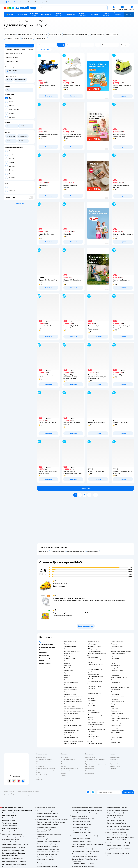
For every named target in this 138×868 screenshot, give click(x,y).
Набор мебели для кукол (118, 723)
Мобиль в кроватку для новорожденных (71, 738)
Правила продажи (42, 764)
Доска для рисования (117, 670)
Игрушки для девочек (71, 735)
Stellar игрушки (69, 654)
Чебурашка (91, 684)
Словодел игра (115, 682)
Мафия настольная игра (118, 697)
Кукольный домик (116, 711)
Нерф (66, 678)
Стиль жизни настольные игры (120, 687)
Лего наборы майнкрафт (95, 696)
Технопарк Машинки (70, 658)
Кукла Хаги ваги (92, 672)
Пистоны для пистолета (71, 687)
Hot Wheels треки (70, 706)
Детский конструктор (94, 693)
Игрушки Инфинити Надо (72, 651)
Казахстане (21, 795)
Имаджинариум (115, 666)
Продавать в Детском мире (44, 759)
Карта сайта (40, 779)
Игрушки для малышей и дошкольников (20, 50)
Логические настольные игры (120, 685)
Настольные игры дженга (118, 673)
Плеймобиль (68, 668)
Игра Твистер (115, 675)
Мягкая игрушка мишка (118, 728)
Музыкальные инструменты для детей (97, 654)
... (92, 495)
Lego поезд (91, 720)
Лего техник (91, 705)
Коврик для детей (93, 657)
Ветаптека (113, 769)
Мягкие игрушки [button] (45, 663)
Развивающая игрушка (71, 733)
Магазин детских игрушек (72, 730)
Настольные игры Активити (119, 678)
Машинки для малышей (94, 646)
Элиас (113, 692)
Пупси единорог (69, 673)
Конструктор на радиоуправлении (121, 651)
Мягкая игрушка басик (117, 730)
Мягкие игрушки (116, 725)
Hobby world (115, 668)
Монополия (114, 699)
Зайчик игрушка (116, 742)
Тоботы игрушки (69, 649)
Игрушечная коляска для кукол (120, 718)
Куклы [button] (41, 661)
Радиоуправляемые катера (72, 728)
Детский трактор (69, 721)
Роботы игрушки (92, 644)
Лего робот (91, 727)
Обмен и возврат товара (44, 762)
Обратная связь (41, 777)
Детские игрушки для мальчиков (74, 741)
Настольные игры (116, 661)
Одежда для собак (115, 766)
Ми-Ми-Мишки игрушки (95, 679)
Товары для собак (115, 762)
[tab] (87, 521)
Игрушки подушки (116, 737)
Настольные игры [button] (45, 658)
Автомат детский (69, 685)
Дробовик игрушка (70, 680)
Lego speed (91, 734)
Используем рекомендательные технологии (17, 793)
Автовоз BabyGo (60, 584)
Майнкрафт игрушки (94, 649)
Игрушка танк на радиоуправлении (75, 711)
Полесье (67, 644)
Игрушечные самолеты (71, 713)
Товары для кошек (115, 757)
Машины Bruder (69, 670)
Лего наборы (91, 689)
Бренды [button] (42, 642)
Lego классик (115, 656)
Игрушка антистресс (70, 744)
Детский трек (68, 704)
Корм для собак (114, 764)
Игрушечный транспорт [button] (47, 647)
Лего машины (115, 649)
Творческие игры (12, 57)
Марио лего (91, 717)
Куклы (113, 706)
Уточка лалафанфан (93, 674)
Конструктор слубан (117, 642)
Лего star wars (92, 701)
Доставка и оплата (42, 757)
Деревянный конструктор (95, 724)
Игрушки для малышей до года (96, 660)
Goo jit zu (67, 663)
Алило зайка (68, 661)
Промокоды (40, 766)
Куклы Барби (115, 709)
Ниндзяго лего (92, 691)
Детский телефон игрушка (95, 665)
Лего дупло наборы (93, 708)
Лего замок (114, 644)
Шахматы (114, 680)
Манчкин (114, 663)
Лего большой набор (117, 646)
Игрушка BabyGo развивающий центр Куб (71, 613)
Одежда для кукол (116, 716)
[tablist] (87, 521)
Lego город (91, 698)
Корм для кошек (114, 759)
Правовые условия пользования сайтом (29, 791)
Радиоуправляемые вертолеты (73, 702)
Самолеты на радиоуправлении (73, 709)
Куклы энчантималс (70, 642)
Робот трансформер (93, 642)
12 (96, 495)
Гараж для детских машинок (72, 716)
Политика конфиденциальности (46, 769)
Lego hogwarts (92, 703)
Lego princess (115, 658)
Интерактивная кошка (117, 740)
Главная (6, 21)
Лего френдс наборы (94, 713)
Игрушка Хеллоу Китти (94, 686)
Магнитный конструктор (95, 715)
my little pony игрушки (71, 656)
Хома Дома (67, 666)
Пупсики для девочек (117, 713)
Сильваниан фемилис (70, 646)
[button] (129, 14)
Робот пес (90, 662)
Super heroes (91, 710)
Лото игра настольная (117, 702)
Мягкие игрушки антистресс (119, 735)
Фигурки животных (93, 667)
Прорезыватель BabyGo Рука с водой (69, 598)
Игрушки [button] (42, 650)
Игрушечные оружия (70, 690)
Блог (87, 771)
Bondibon (67, 675)
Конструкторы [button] (44, 655)
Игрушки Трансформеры (95, 681)
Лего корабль (91, 739)
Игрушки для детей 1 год (95, 669)
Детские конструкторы (14, 53)
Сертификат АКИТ (42, 775)
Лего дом (90, 741)
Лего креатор (91, 732)
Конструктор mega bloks (118, 654)
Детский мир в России (10, 795)
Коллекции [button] (43, 653)
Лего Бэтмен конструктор (95, 677)
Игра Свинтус (115, 694)
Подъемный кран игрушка (72, 718)
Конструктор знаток (93, 736)
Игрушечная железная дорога (73, 699)
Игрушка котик (115, 733)
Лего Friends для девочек (95, 744)
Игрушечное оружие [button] (46, 644)
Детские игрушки (17, 21)
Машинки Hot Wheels (71, 694)
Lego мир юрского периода (96, 722)
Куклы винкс (115, 721)
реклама (107, 98)
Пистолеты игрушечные (71, 682)
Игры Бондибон (116, 690)
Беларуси (28, 795)
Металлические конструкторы (97, 729)
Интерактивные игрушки (95, 651)
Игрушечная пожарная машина (73, 725)
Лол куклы (114, 704)
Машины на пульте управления (73, 697)
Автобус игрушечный (71, 723)
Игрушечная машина (70, 692)
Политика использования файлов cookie (46, 772)
